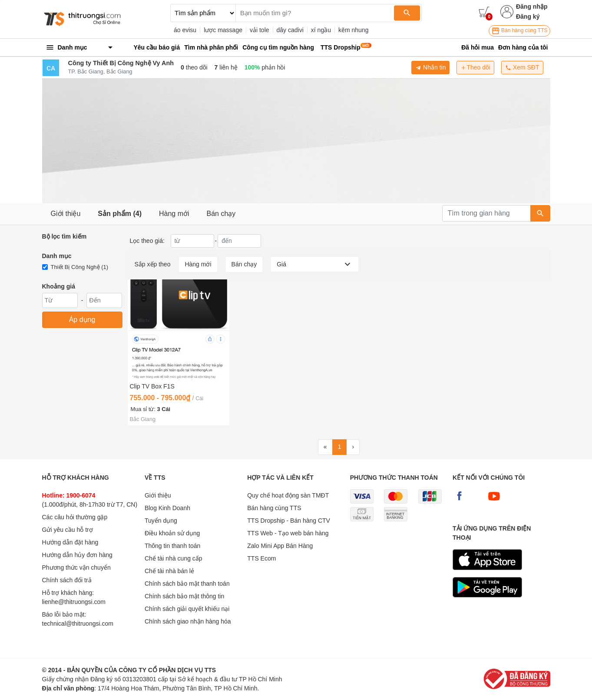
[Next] (353, 447)
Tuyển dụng (161, 521)
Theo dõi (475, 67)
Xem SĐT (522, 67)
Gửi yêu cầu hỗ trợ (68, 530)
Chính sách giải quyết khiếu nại (187, 609)
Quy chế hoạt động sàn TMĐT (288, 495)
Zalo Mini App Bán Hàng (280, 546)
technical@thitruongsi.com (78, 624)
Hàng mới (174, 214)
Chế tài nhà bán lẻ (169, 571)
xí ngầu (321, 30)
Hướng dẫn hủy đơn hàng (77, 555)
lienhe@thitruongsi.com (74, 602)
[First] (325, 447)
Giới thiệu (66, 214)
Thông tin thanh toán (172, 546)
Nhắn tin (430, 67)
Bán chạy (221, 214)
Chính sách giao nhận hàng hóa (188, 621)
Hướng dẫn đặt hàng (70, 542)
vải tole (260, 30)
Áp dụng (82, 320)
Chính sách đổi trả (67, 580)
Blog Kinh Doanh (167, 508)
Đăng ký (528, 17)
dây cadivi (290, 30)
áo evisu (185, 30)
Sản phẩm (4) (120, 214)
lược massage (223, 30)
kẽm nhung (353, 30)
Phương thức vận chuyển (76, 567)
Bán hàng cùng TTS (519, 31)
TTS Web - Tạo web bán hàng (288, 533)
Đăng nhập (532, 7)
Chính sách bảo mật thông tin (184, 596)
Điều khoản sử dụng (172, 533)
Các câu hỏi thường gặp (75, 517)
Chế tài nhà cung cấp (174, 558)
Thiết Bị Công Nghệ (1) (80, 267)
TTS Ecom (261, 558)
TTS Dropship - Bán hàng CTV (289, 521)
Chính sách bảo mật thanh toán (187, 584)
